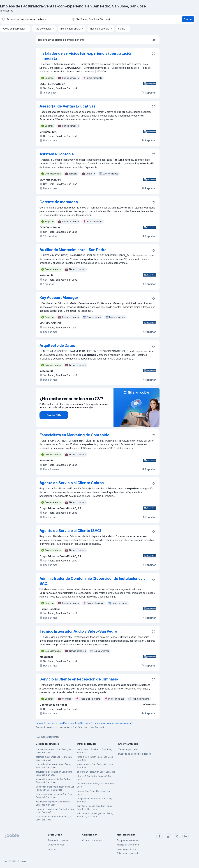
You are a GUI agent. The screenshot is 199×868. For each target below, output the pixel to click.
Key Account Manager (59, 298)
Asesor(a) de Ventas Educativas (68, 106)
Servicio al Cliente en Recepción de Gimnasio (79, 679)
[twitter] (177, 836)
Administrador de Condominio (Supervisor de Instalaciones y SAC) (92, 581)
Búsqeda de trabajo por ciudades (135, 754)
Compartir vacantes (92, 840)
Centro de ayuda (56, 845)
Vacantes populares (128, 749)
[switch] (155, 40)
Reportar (148, 93)
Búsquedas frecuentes (50, 737)
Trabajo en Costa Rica (128, 845)
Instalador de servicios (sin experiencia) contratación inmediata (86, 56)
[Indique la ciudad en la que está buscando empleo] (104, 19)
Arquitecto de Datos (57, 345)
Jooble (23, 861)
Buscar (188, 19)
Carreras (52, 849)
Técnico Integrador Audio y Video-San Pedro (78, 631)
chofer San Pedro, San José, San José (96, 772)
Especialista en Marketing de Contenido (74, 435)
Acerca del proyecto (58, 840)
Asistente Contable (57, 154)
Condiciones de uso (127, 849)
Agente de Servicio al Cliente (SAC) (70, 531)
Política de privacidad (127, 853)
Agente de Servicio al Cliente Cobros (72, 483)
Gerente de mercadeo (59, 202)
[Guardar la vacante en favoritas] (153, 54)
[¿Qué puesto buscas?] (34, 19)
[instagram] (168, 836)
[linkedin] (185, 836)
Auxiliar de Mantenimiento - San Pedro (73, 250)
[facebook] (159, 836)
